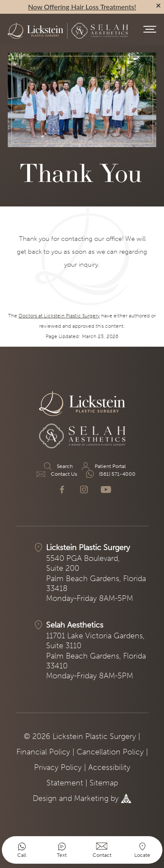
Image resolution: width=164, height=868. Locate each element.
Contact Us (57, 474)
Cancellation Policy (110, 752)
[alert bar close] (158, 6)
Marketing (91, 798)
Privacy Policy (58, 767)
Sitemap (104, 783)
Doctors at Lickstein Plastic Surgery (59, 316)
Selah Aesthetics (75, 625)
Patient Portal (103, 466)
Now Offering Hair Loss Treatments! (82, 7)
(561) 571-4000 (110, 474)
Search (58, 466)
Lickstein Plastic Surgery (88, 548)
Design (45, 798)
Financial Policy (43, 752)
